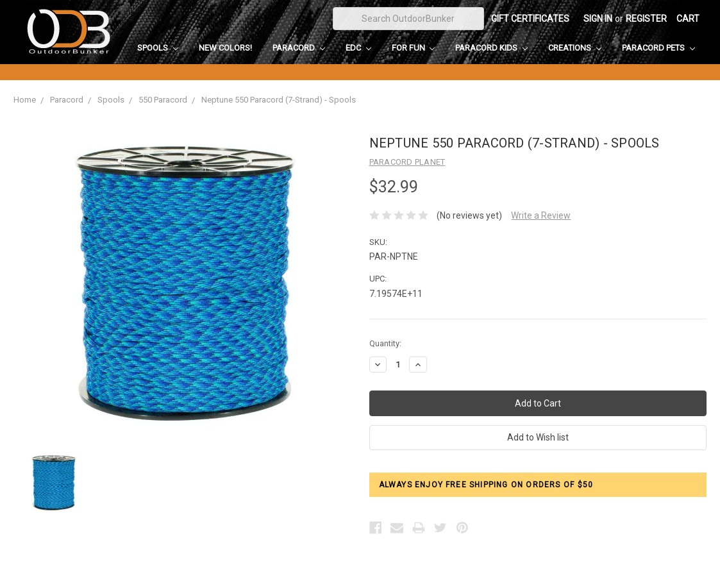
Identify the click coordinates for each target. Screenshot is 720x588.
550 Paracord (163, 100)
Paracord (299, 48)
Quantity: (385, 343)
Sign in (598, 19)
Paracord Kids (491, 48)
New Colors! (225, 48)
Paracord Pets (658, 48)
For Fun (414, 48)
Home (25, 100)
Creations (575, 48)
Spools (158, 48)
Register (646, 19)
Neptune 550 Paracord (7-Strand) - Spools (279, 100)
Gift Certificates (530, 19)
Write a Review (541, 215)
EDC (358, 48)
